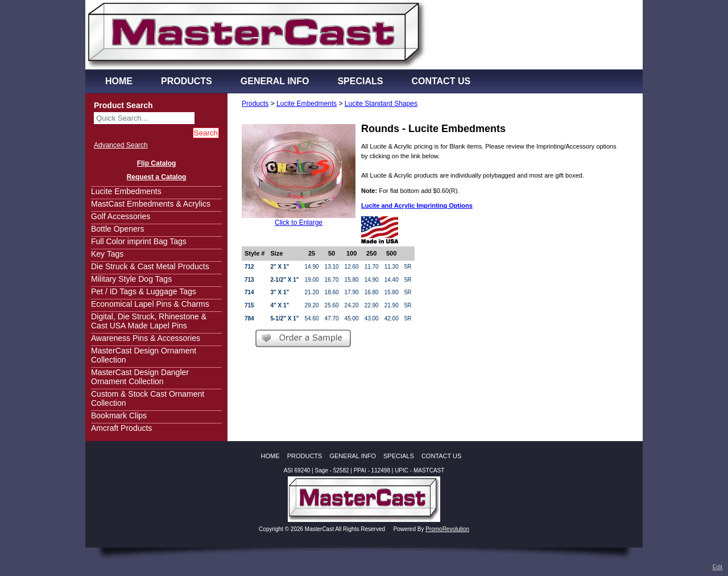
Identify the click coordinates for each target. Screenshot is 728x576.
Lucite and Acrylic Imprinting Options (417, 205)
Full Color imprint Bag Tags (139, 241)
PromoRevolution (447, 529)
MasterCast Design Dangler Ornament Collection (140, 377)
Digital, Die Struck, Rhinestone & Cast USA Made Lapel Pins (149, 321)
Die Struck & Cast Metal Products (150, 266)
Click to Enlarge (299, 223)
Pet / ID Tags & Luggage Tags (144, 291)
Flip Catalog (157, 163)
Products (255, 104)
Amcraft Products (121, 428)
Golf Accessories (121, 216)
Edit (717, 567)
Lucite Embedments (126, 191)
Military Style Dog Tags (131, 279)
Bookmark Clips (119, 415)
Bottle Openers (117, 229)
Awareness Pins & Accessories (146, 338)
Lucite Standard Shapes (381, 104)
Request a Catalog (157, 177)
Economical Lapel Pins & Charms (150, 304)
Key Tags (107, 254)
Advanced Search (121, 145)
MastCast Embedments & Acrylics (151, 204)
